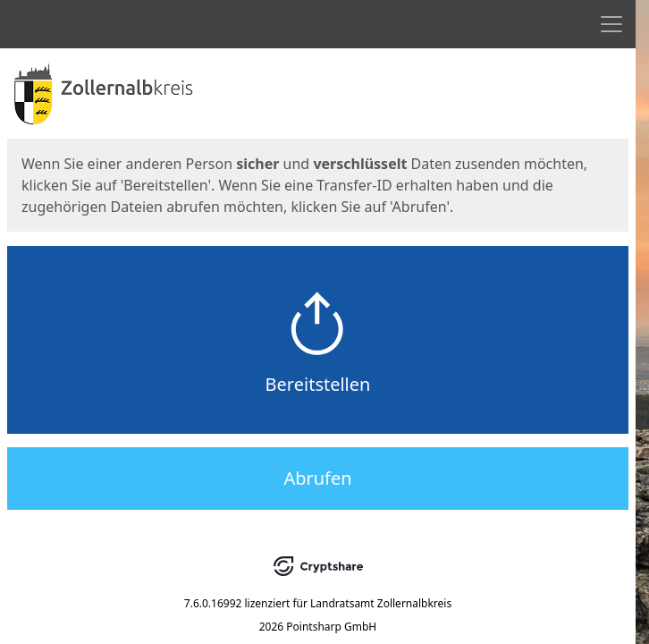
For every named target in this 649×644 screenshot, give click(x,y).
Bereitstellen (318, 384)
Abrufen (317, 478)
